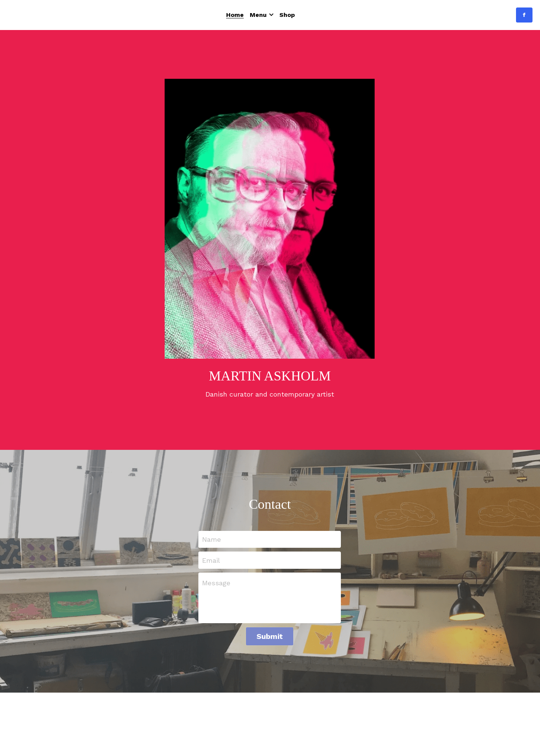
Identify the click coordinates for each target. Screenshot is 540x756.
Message (216, 583)
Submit (270, 636)
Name (211, 539)
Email (211, 560)
